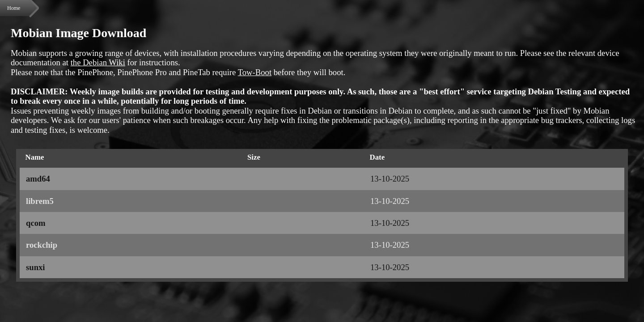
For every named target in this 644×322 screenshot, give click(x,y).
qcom (36, 223)
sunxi (36, 267)
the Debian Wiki (98, 62)
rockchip (42, 245)
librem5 (40, 201)
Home (14, 8)
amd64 (38, 179)
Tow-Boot (255, 72)
